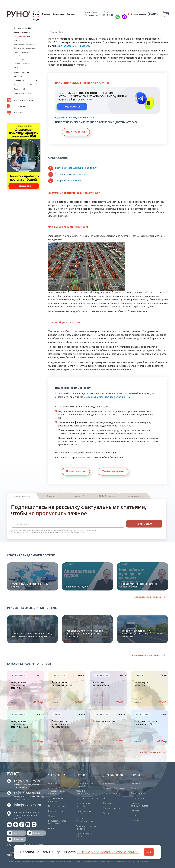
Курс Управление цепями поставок (75, 118)
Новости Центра (56, 811)
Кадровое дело (20, 32)
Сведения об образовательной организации (57, 791)
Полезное (18, 89)
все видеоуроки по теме (148, 597)
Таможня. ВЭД (19, 60)
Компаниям (72, 14)
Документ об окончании (114, 788)
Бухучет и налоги (20, 28)
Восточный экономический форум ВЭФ (76, 168)
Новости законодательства (139, 804)
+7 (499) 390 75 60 (106, 12)
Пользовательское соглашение (57, 822)
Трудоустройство (112, 808)
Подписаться (144, 524)
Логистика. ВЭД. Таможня (87, 798)
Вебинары (18, 112)
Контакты (53, 828)
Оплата (107, 798)
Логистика (136, 811)
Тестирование (20, 106)
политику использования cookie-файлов (108, 852)
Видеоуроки (136, 788)
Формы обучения (111, 793)
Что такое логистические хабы (72, 174)
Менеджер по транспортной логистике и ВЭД (108, 397)
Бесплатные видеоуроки (24, 100)
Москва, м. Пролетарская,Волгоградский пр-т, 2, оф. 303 (27, 815)
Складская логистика (21, 64)
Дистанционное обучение (56, 800)
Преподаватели (111, 803)
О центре (46, 14)
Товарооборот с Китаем (68, 180)
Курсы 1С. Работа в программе (85, 820)
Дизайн (17, 81)
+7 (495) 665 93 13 (106, 15)
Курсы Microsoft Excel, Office (83, 805)
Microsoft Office (20, 72)
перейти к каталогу (151, 752)
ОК (149, 852)
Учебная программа (113, 471)
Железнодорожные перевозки (25, 44)
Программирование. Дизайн (85, 812)
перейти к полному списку (147, 655)
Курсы (36, 14)
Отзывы (52, 816)
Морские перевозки (21, 52)
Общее (16, 40)
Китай (16, 68)
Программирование (21, 85)
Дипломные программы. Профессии (87, 827)
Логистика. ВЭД (20, 36)
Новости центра (20, 93)
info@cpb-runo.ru (27, 805)
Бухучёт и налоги (139, 793)
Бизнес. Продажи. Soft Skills (84, 835)
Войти (154, 14)
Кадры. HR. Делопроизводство (85, 792)
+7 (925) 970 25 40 (27, 781)
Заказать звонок (139, 14)
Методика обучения (57, 806)
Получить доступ (76, 132)
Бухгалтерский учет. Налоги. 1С (85, 785)
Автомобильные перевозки (24, 56)
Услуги (106, 813)
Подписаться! (72, 107)
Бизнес (17, 76)
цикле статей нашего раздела (73, 46)
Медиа (36, 19)
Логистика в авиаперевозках (24, 48)
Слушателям (59, 14)
